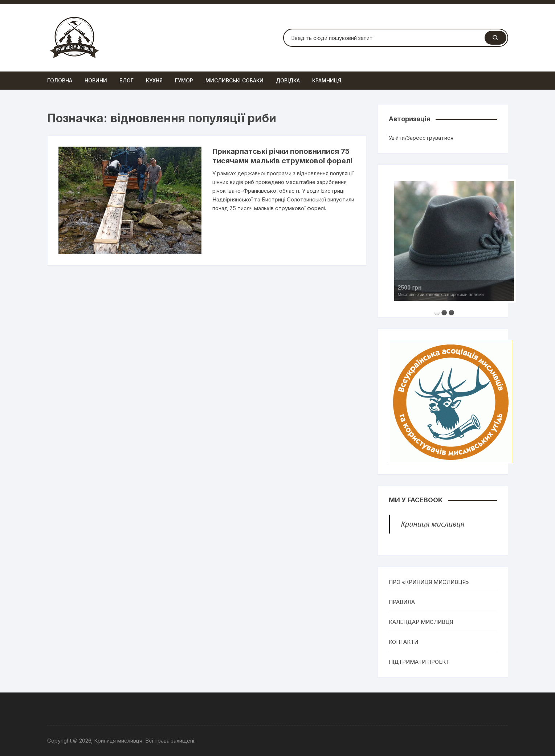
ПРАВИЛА (402, 602)
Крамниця (327, 80)
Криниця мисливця (433, 524)
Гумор (184, 80)
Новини (96, 80)
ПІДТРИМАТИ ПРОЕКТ (419, 662)
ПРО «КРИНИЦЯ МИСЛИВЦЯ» (429, 582)
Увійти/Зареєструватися (421, 138)
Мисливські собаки (234, 80)
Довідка (288, 80)
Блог (126, 80)
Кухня (154, 80)
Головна (60, 80)
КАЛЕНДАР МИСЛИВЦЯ (421, 622)
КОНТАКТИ (403, 642)
